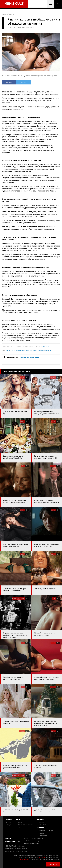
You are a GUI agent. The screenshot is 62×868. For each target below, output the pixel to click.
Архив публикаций (12, 841)
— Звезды (8, 825)
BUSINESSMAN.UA (16, 849)
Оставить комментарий (30, 357)
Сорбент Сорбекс (24, 860)
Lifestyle (41, 827)
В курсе (8, 838)
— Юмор (19, 822)
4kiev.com (31, 843)
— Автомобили (42, 825)
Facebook (9, 82)
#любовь (29, 350)
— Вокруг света (42, 836)
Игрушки (41, 819)
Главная (4, 14)
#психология (11, 350)
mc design (42, 858)
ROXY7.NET (34, 838)
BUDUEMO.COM (17, 851)
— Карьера (41, 833)
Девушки (8, 819)
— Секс (19, 827)
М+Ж (18, 819)
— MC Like (8, 822)
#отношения (21, 350)
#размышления (44, 350)
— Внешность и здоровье (45, 831)
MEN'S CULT (33, 841)
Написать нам (53, 864)
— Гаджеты (41, 822)
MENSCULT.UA (15, 846)
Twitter (24, 82)
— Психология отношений (25, 825)
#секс (35, 350)
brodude (46, 347)
